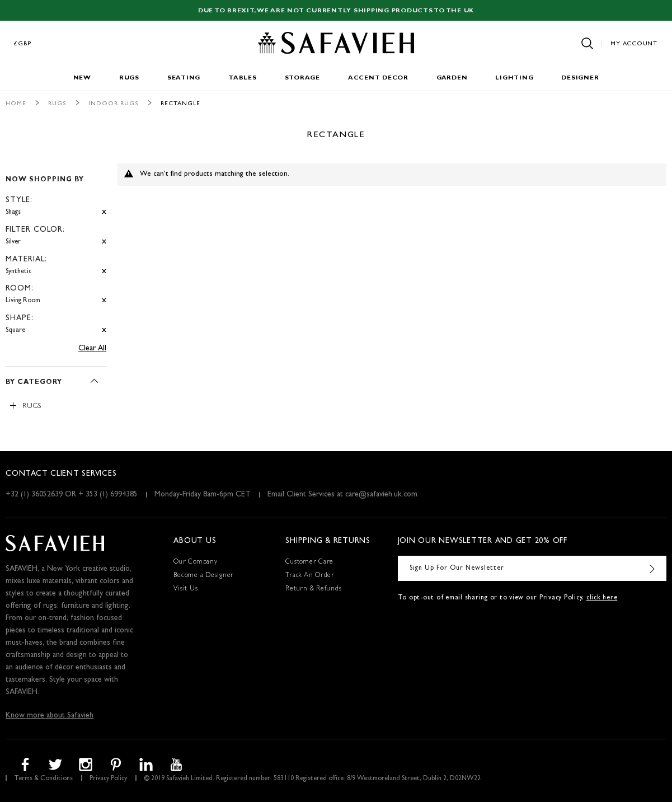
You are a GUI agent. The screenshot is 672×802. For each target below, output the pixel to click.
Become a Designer (204, 576)
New (82, 78)
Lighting (514, 78)
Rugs (129, 78)
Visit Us (185, 589)
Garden (452, 78)
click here (602, 598)
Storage (302, 78)
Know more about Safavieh (50, 716)
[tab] (56, 250)
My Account (634, 44)
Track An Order (310, 576)
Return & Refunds (313, 589)
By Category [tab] (34, 383)
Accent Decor (378, 78)
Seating (184, 78)
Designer (580, 78)
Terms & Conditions (43, 779)
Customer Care (309, 562)
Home (16, 104)
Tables (243, 78)
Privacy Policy (108, 779)
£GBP (23, 44)
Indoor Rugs (114, 104)
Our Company (195, 562)
